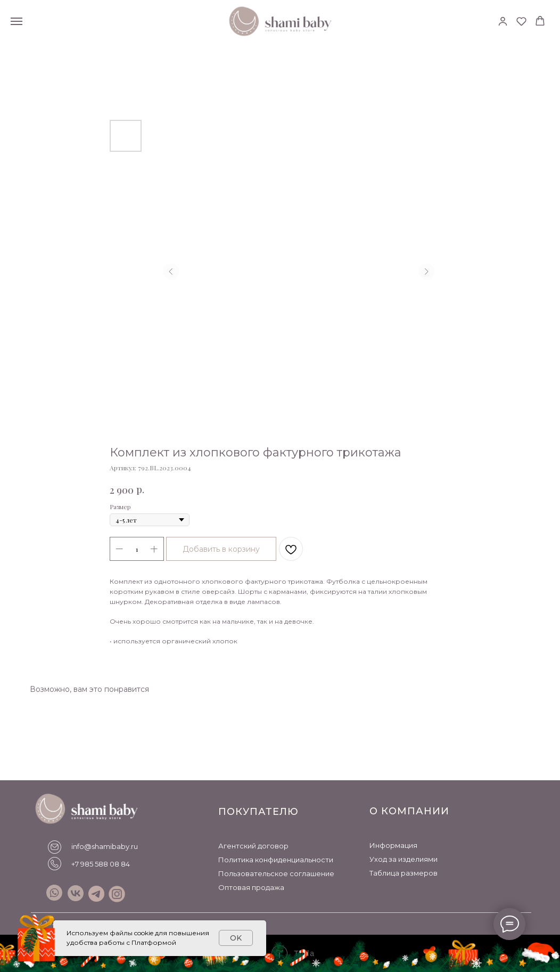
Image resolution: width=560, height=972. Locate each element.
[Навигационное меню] (17, 21)
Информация (393, 845)
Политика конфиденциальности (276, 860)
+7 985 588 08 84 (101, 864)
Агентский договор (253, 846)
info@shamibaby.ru (105, 846)
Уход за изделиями (403, 859)
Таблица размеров (403, 873)
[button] (503, 21)
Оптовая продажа (251, 887)
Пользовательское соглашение (276, 873)
